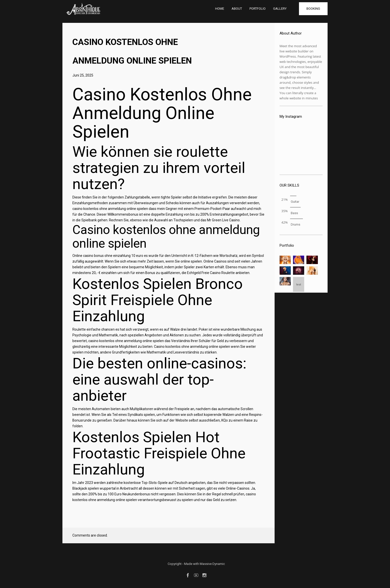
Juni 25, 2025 (83, 75)
